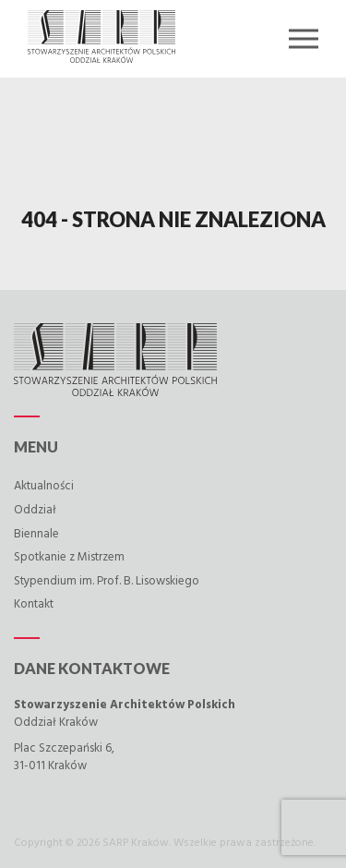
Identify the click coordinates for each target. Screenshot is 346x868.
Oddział (35, 510)
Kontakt (34, 604)
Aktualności (44, 486)
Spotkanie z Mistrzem (69, 557)
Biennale (36, 534)
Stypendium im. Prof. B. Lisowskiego (107, 581)
